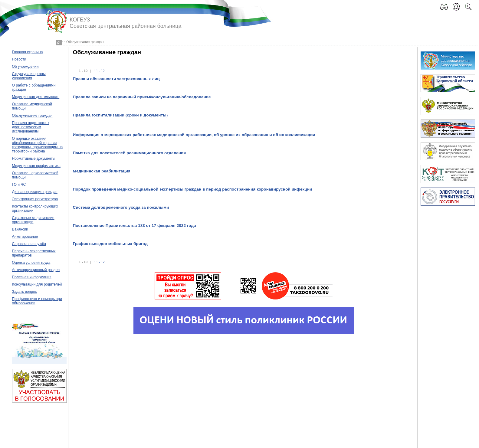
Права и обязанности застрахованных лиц (116, 79)
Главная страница (28, 52)
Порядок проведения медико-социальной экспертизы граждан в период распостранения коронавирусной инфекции (193, 189)
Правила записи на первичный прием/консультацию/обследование (142, 97)
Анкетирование (25, 237)
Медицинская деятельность (36, 97)
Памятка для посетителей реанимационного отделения (130, 153)
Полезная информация (32, 277)
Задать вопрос (25, 292)
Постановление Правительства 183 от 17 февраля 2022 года (135, 226)
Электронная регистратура (35, 199)
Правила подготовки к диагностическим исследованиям (31, 127)
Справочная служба (29, 244)
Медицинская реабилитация (102, 171)
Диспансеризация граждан (35, 192)
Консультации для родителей (37, 284)
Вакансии (20, 229)
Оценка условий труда (31, 263)
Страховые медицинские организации (33, 220)
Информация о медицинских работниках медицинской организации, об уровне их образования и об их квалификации (194, 135)
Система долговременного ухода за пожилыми (121, 207)
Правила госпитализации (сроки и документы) (120, 115)
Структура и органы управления (29, 76)
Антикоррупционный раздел (36, 270)
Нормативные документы (34, 159)
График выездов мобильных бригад (110, 244)
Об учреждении (25, 67)
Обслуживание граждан (32, 116)
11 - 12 (99, 71)
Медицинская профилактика (36, 166)
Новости (19, 59)
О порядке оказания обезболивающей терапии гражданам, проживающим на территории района (38, 145)
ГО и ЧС (19, 185)
